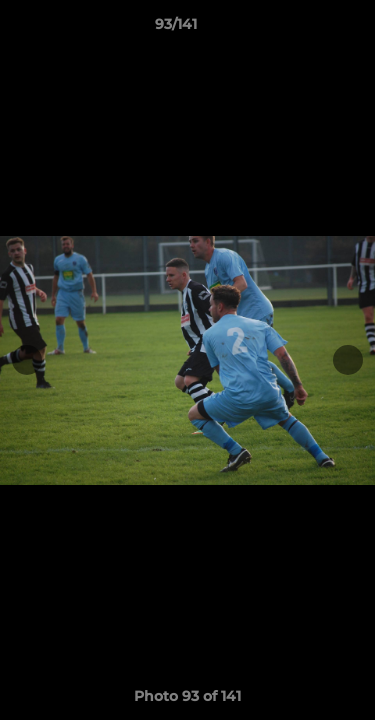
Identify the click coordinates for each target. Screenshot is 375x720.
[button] (303, 29)
